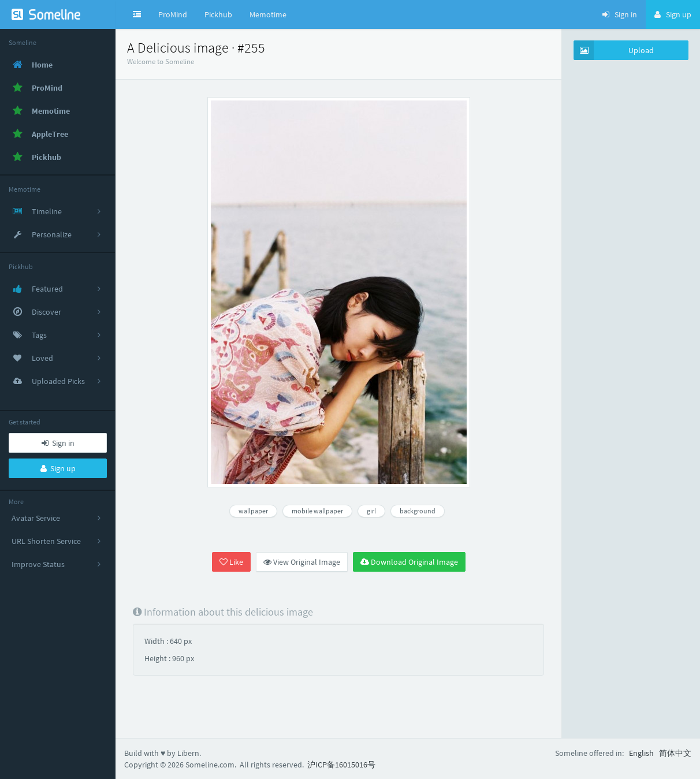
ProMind (173, 14)
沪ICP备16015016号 (341, 765)
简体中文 (675, 753)
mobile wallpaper (317, 511)
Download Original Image (409, 562)
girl (371, 511)
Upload (614, 50)
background (418, 511)
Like (231, 562)
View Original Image (302, 562)
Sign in (58, 443)
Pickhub (218, 14)
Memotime (268, 14)
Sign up (58, 468)
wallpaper (253, 511)
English (641, 753)
